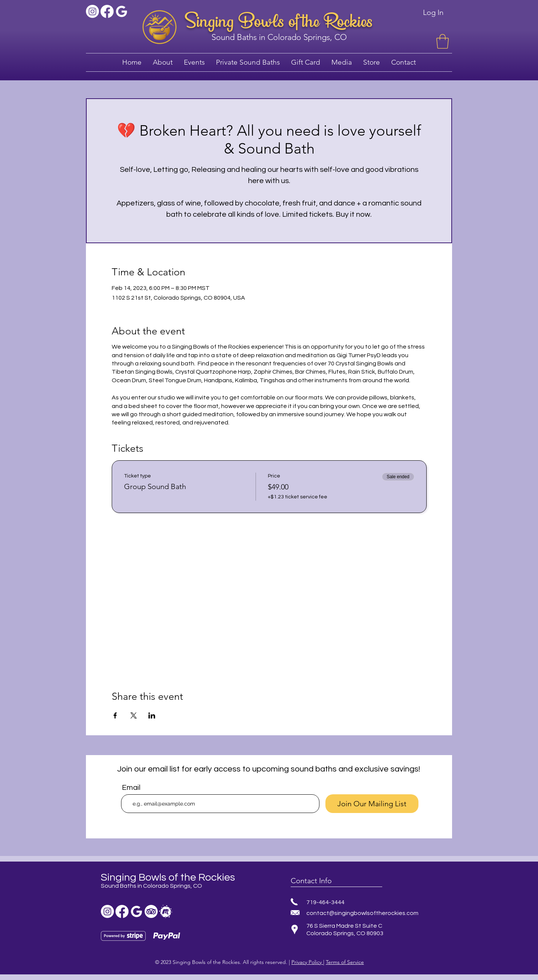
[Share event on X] (134, 715)
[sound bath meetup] (166, 911)
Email (131, 788)
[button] (443, 41)
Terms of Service (345, 962)
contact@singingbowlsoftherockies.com (362, 913)
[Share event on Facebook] (115, 715)
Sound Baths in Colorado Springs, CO (279, 37)
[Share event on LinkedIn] (152, 715)
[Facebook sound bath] (107, 11)
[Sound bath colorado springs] (122, 11)
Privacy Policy (307, 962)
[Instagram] (92, 11)
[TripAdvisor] (151, 911)
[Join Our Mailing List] (372, 804)
